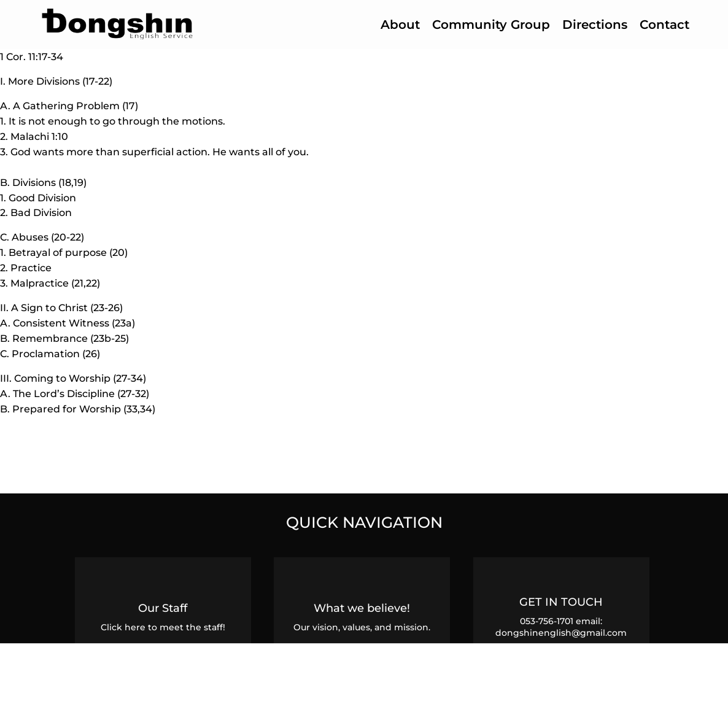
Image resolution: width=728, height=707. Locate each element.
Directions (595, 25)
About (400, 25)
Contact (664, 25)
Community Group (491, 25)
